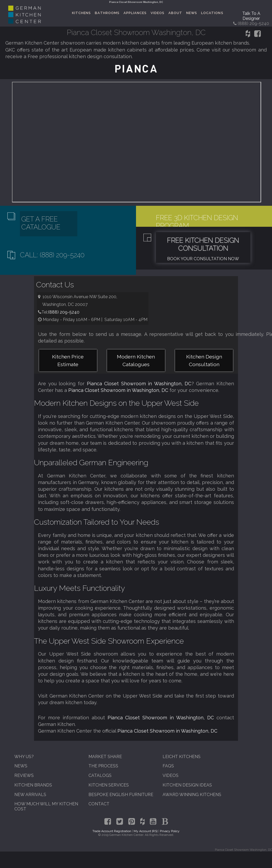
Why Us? (24, 757)
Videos (158, 13)
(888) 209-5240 (64, 312)
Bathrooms (107, 13)
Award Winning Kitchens (192, 795)
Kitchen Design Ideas (187, 785)
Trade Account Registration (112, 831)
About (175, 13)
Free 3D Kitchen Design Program (197, 222)
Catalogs (100, 775)
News (192, 13)
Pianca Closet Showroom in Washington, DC (139, 384)
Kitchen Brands (33, 785)
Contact (99, 804)
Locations (212, 13)
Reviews (24, 775)
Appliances (135, 13)
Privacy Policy (170, 831)
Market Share (105, 757)
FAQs (168, 766)
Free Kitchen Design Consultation (203, 244)
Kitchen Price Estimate (68, 360)
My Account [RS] (146, 831)
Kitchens (81, 13)
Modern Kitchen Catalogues (136, 360)
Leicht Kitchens (182, 757)
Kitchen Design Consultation (204, 360)
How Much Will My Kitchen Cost (46, 806)
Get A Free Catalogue (41, 223)
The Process (103, 766)
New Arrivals (30, 795)
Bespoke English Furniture (121, 795)
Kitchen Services (109, 785)
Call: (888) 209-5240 (52, 255)
